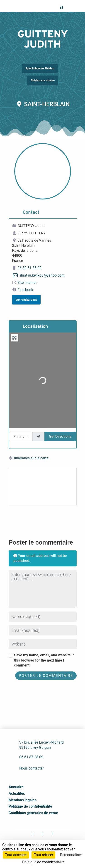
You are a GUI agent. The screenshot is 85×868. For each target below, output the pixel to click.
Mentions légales (23, 800)
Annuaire (16, 787)
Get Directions (60, 436)
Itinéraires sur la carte (31, 458)
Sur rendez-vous (26, 300)
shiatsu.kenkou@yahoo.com (42, 275)
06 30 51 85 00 (29, 268)
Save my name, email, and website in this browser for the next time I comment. (44, 660)
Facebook (25, 290)
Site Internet (27, 283)
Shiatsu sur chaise (43, 80)
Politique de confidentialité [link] (43, 862)
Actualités (17, 794)
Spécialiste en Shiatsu (40, 68)
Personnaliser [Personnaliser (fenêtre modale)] (71, 855)
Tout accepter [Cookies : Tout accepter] (16, 855)
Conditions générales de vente (33, 813)
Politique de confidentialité (30, 806)
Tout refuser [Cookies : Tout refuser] (43, 855)
